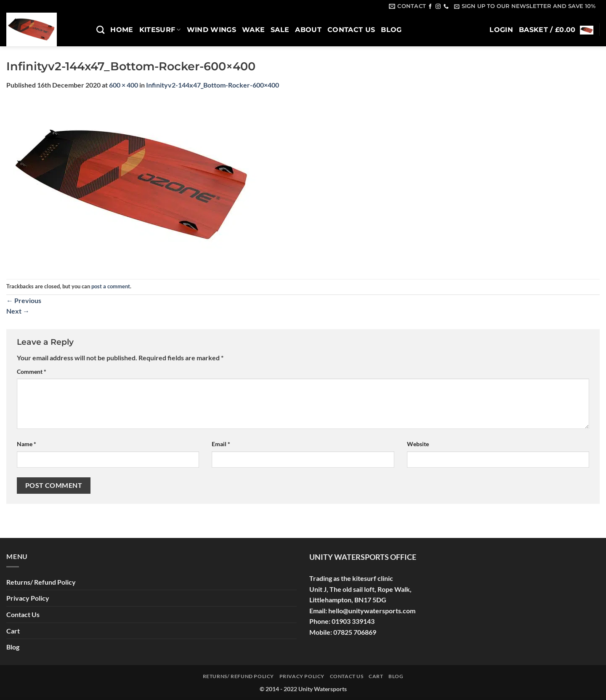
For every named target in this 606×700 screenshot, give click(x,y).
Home (122, 30)
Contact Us (351, 30)
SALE (280, 30)
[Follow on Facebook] (430, 7)
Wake (253, 30)
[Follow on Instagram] (438, 7)
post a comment (111, 286)
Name (27, 444)
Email (221, 444)
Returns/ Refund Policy (41, 582)
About (308, 30)
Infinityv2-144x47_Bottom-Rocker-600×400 (213, 85)
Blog (391, 30)
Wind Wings (211, 30)
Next (18, 311)
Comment (32, 371)
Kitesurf (160, 30)
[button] (525, 6)
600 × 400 (124, 85)
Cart (13, 631)
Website (418, 444)
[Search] (100, 30)
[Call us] (446, 7)
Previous (24, 300)
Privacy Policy (28, 598)
